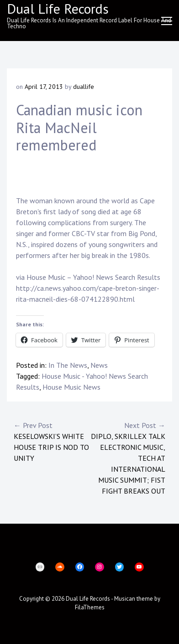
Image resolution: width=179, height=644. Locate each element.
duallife (84, 87)
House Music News (71, 387)
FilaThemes (90, 607)
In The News (68, 365)
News (99, 365)
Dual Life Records (88, 599)
